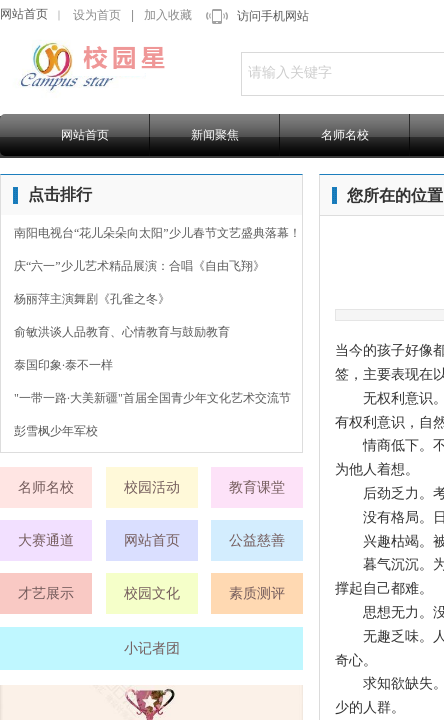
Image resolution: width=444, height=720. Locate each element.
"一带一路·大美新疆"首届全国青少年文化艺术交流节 (152, 398)
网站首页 (24, 14)
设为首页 (97, 15)
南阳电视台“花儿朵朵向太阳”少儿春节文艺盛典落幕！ (157, 233)
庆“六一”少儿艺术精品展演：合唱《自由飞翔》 (139, 266)
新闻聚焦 (215, 135)
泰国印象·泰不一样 (63, 365)
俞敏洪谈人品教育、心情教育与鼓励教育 (122, 332)
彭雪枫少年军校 (56, 431)
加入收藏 (168, 15)
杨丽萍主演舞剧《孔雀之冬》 (92, 299)
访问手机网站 (273, 16)
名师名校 (345, 135)
